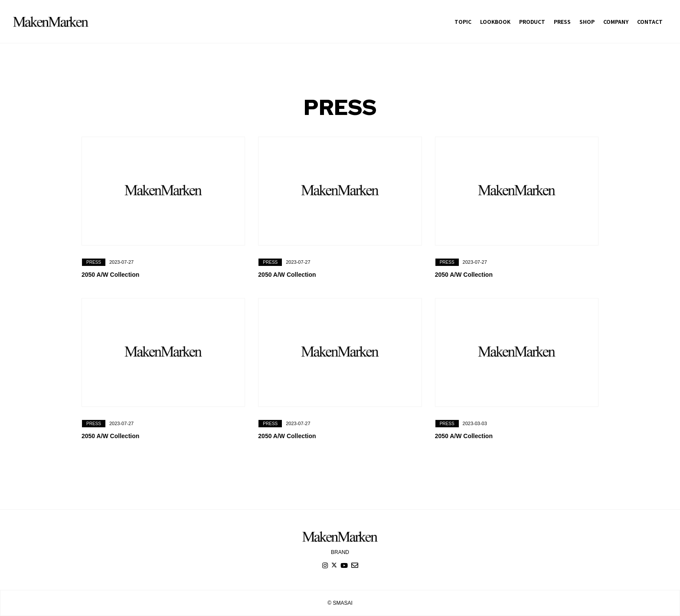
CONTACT (650, 21)
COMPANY (616, 21)
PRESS (562, 21)
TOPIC (463, 21)
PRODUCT (532, 21)
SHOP (587, 21)
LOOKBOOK (495, 21)
